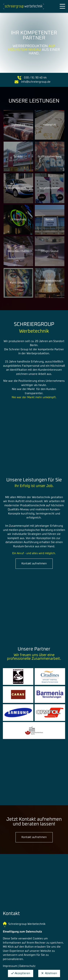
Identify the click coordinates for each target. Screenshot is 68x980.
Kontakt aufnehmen (34, 564)
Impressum (10, 966)
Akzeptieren (21, 973)
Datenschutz (27, 966)
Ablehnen (49, 973)
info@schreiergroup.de (36, 82)
